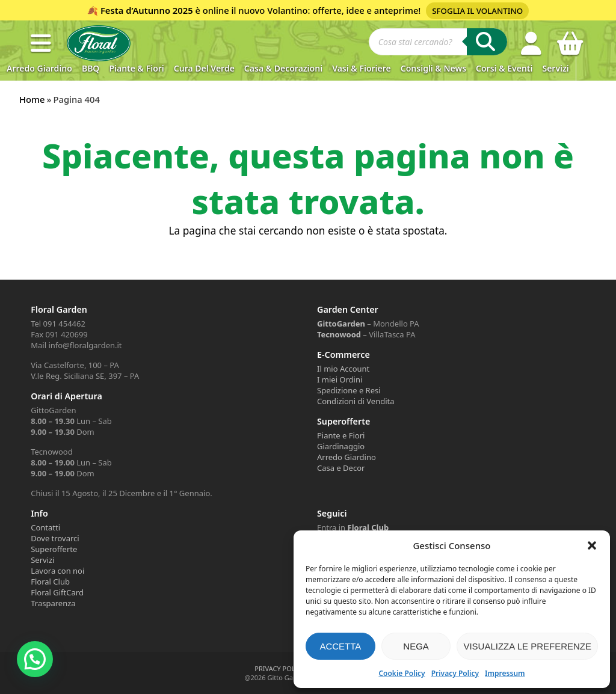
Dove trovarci (55, 538)
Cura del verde (204, 68)
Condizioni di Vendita (356, 401)
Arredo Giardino (39, 68)
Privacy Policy (455, 673)
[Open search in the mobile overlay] (438, 43)
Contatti (45, 527)
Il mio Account (343, 369)
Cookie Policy (402, 673)
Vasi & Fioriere (362, 68)
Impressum (505, 673)
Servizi (555, 68)
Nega (416, 646)
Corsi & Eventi (504, 68)
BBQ (91, 68)
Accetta (340, 646)
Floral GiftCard (57, 592)
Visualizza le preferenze (527, 646)
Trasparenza (53, 603)
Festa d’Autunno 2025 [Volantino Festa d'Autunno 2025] (147, 10)
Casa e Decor (341, 468)
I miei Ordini (340, 379)
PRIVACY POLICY (280, 668)
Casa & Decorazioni (283, 68)
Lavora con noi (57, 571)
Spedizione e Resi (349, 390)
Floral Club (50, 582)
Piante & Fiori (136, 68)
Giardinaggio (341, 446)
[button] (592, 545)
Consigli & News (433, 68)
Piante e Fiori (341, 435)
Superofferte (54, 549)
